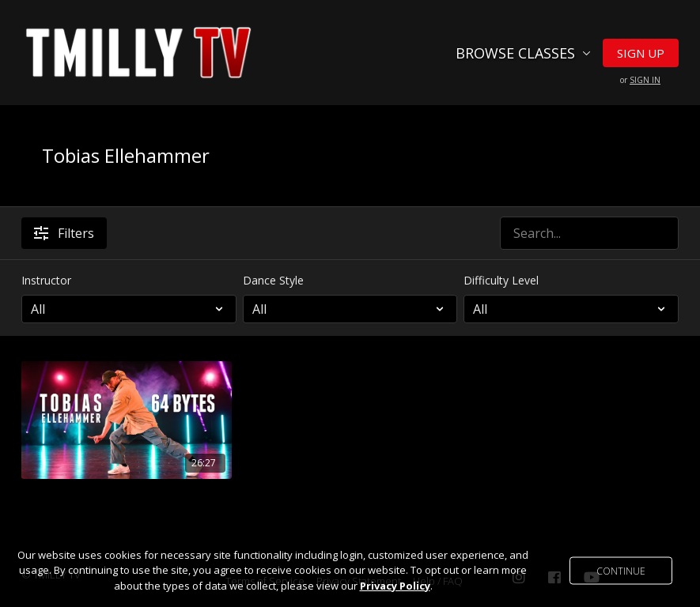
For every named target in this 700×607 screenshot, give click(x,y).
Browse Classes (523, 53)
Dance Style (273, 280)
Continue (621, 570)
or (640, 80)
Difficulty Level (501, 280)
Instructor (46, 280)
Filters (64, 233)
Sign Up (641, 53)
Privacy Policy (395, 586)
